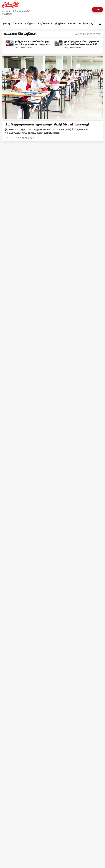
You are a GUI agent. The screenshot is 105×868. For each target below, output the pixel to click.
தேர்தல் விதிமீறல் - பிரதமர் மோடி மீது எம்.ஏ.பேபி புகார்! (45, 643)
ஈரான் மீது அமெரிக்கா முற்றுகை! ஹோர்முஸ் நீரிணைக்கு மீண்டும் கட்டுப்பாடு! (26, 807)
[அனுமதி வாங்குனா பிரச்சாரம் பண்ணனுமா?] (78, 309)
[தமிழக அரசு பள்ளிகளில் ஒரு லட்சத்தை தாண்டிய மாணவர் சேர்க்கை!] (52, 180)
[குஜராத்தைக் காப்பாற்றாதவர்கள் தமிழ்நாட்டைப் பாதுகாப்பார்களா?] (78, 381)
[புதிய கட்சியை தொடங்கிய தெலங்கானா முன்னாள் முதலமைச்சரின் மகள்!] (52, 472)
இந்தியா (60, 24)
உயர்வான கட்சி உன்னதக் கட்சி (25, 385)
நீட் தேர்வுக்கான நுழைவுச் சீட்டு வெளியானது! (47, 125)
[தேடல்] (92, 24)
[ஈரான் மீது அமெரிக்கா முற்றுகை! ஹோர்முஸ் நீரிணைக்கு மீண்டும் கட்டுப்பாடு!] (27, 781)
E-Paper (97, 9)
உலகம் (72, 24)
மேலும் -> (98, 145)
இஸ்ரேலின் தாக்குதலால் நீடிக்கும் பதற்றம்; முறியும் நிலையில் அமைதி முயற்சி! (74, 805)
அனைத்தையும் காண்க (88, 34)
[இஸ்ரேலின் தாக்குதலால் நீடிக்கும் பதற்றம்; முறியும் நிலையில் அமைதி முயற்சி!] (78, 780)
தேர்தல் (17, 24)
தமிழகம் (30, 24)
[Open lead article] (52, 87)
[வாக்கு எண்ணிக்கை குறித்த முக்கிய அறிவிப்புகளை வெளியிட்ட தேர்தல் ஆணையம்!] (27, 306)
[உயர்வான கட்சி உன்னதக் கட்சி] (27, 362)
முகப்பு (6, 24)
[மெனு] (100, 24)
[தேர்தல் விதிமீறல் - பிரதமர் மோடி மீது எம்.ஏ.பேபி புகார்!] (52, 611)
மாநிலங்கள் (45, 24)
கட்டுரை (84, 24)
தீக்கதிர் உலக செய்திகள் (21, 757)
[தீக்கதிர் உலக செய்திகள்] (27, 734)
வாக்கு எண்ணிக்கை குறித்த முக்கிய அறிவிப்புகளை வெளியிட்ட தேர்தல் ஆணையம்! (25, 331)
